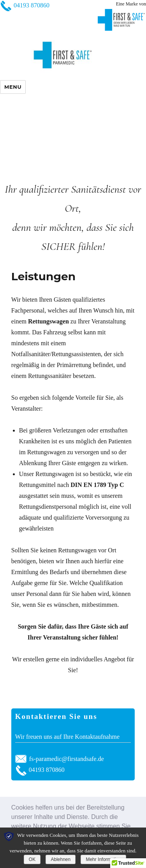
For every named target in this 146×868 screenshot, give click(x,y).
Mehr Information (103, 859)
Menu (13, 87)
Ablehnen (61, 859)
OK (32, 859)
